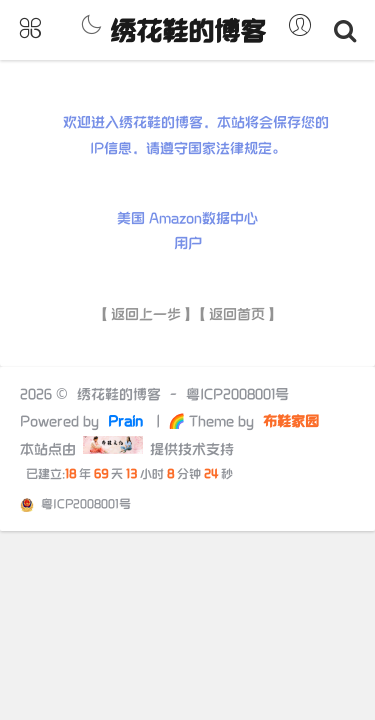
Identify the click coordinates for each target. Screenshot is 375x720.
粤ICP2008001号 (237, 394)
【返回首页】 (237, 314)
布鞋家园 (289, 421)
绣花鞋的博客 (188, 32)
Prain (127, 421)
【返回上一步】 (146, 314)
